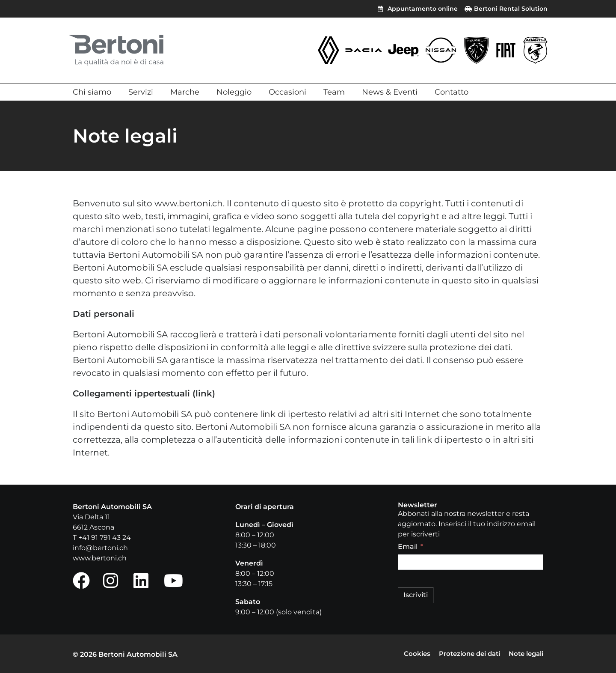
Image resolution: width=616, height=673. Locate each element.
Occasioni (287, 92)
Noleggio (234, 92)
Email (408, 546)
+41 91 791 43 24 (105, 538)
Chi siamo (92, 92)
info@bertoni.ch (100, 548)
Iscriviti (416, 595)
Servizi (141, 92)
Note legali (524, 654)
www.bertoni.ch (100, 558)
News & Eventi (390, 92)
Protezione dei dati (462, 654)
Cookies (406, 654)
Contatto (452, 92)
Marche (185, 92)
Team (334, 92)
